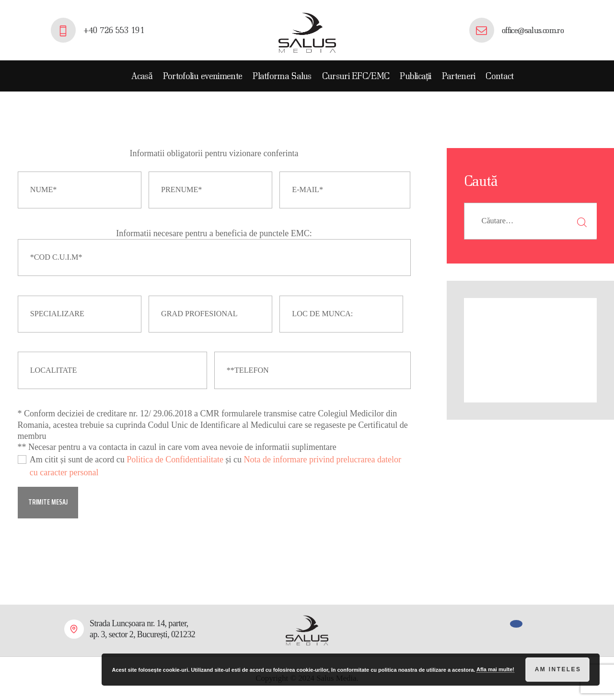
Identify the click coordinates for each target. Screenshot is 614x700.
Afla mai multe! (495, 669)
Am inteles (558, 669)
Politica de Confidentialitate (175, 459)
